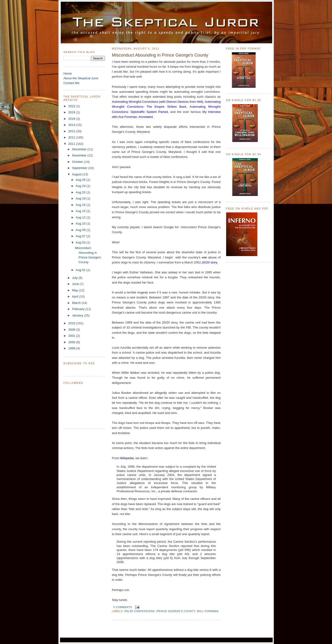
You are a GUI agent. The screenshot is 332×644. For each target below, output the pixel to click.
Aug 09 (81, 230)
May (75, 290)
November (80, 155)
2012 (72, 137)
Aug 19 (81, 198)
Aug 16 (81, 205)
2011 (72, 144)
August (77, 174)
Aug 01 (81, 270)
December (80, 149)
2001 (72, 336)
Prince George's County (176, 611)
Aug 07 (81, 236)
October (78, 162)
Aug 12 (81, 217)
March (77, 303)
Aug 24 (81, 186)
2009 (72, 330)
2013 (72, 131)
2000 (72, 342)
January (78, 315)
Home (68, 73)
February (79, 309)
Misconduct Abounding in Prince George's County (160, 55)
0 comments (123, 607)
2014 (72, 125)
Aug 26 (81, 180)
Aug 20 (81, 192)
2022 (72, 106)
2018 (72, 119)
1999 (72, 348)
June (76, 284)
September (80, 168)
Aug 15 (81, 211)
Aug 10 (81, 224)
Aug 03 (81, 242)
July (75, 278)
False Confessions (140, 611)
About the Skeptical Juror (81, 78)
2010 (72, 323)
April (75, 296)
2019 (72, 112)
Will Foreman (208, 611)
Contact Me (72, 83)
